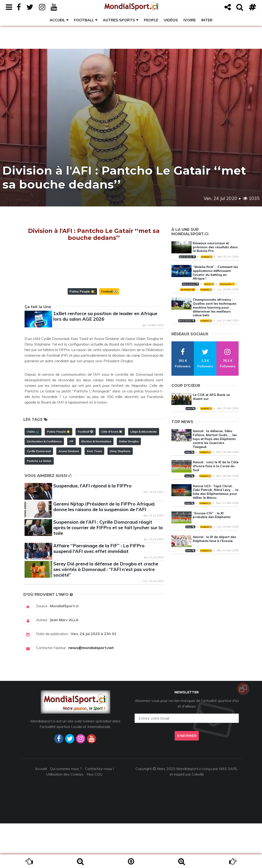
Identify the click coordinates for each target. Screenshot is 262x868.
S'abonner (187, 780)
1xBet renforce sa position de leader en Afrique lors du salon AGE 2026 (105, 361)
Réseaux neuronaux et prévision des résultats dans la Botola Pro (215, 247)
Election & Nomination (96, 486)
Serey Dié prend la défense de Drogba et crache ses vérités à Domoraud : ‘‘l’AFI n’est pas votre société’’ (106, 614)
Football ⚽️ (109, 336)
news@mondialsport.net (91, 692)
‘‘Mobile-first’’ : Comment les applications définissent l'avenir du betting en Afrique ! (215, 273)
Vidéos (171, 20)
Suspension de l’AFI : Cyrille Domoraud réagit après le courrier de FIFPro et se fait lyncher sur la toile (108, 572)
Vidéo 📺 (33, 476)
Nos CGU (95, 819)
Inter (207, 20)
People (151, 20)
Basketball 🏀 (188, 290)
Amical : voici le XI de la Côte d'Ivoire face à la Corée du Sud (216, 466)
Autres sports (119, 20)
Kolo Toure (94, 496)
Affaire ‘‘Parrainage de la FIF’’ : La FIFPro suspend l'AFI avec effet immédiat (99, 593)
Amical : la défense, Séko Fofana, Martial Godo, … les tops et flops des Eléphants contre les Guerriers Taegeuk (215, 439)
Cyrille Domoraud (39, 496)
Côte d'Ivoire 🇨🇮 (112, 476)
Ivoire (190, 20)
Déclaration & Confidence (44, 486)
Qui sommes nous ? (66, 813)
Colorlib (198, 819)
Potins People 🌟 (82, 336)
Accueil (57, 20)
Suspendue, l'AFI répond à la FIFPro (92, 530)
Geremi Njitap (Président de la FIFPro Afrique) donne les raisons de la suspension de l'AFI (104, 551)
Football (84, 20)
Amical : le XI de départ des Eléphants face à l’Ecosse (214, 539)
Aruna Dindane (69, 496)
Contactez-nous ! (99, 813)
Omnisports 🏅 (227, 284)
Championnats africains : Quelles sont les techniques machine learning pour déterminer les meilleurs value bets (215, 307)
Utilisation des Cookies (65, 819)
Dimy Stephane (120, 496)
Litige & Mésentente (144, 476)
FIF (71, 486)
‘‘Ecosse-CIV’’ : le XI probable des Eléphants (212, 515)
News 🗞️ (190, 408)
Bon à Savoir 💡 (187, 257)
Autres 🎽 (209, 284)
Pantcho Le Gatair (39, 505)
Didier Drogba (129, 486)
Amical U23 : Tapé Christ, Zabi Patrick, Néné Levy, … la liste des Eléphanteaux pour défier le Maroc (216, 492)
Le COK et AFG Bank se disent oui (211, 397)
